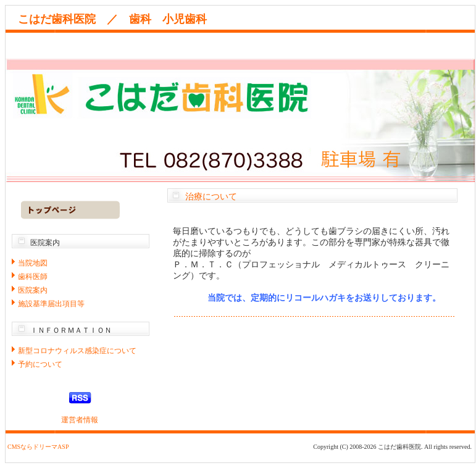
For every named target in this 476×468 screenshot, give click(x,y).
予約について (40, 364)
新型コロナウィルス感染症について (77, 351)
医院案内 (33, 290)
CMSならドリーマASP (38, 447)
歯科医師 (33, 277)
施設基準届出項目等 (51, 304)
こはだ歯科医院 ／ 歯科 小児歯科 (118, 19)
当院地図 (33, 263)
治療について (211, 197)
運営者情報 (80, 420)
